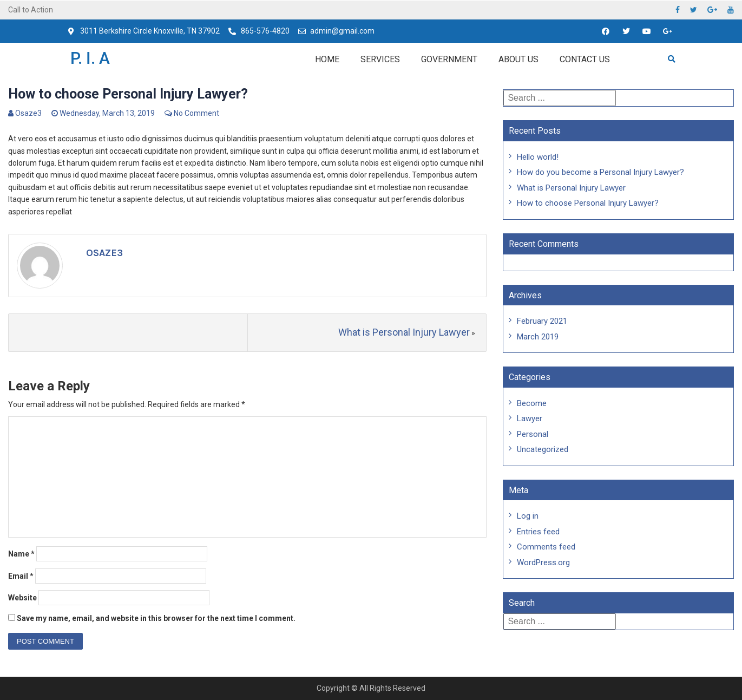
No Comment (196, 113)
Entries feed (538, 532)
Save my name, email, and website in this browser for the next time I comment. (156, 618)
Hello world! (538, 157)
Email (21, 576)
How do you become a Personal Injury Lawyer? (600, 172)
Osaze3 (28, 113)
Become (532, 403)
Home (327, 59)
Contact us (585, 59)
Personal (533, 434)
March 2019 (538, 337)
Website (22, 598)
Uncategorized (543, 449)
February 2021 (542, 321)
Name (21, 554)
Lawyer (530, 418)
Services (380, 59)
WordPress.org (543, 562)
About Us (518, 59)
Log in (528, 516)
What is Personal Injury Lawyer (404, 332)
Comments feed (546, 547)
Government (449, 59)
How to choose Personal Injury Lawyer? (588, 203)
